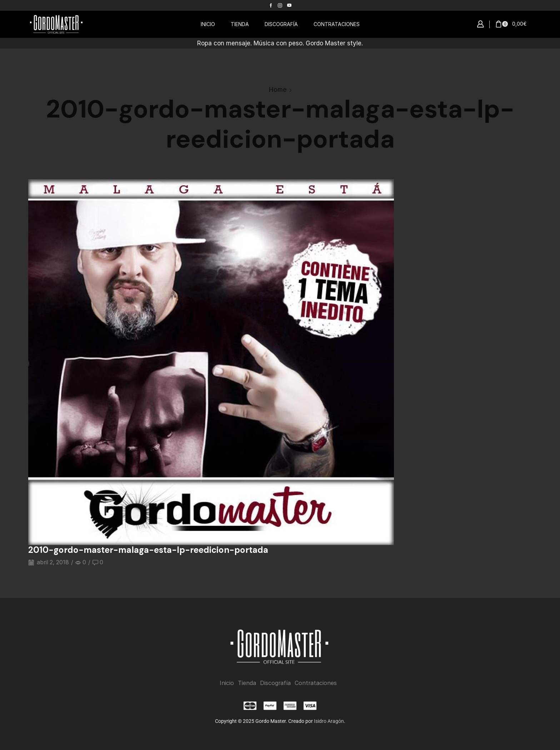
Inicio (227, 683)
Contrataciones (316, 683)
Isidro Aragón (329, 721)
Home (277, 89)
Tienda (247, 683)
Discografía (275, 683)
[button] (480, 24)
